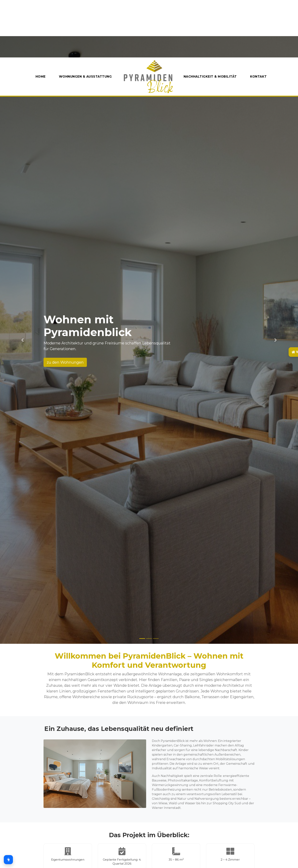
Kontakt (258, 77)
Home (41, 77)
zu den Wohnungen (65, 362)
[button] (22, 340)
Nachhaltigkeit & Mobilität (210, 77)
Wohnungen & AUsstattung (85, 77)
